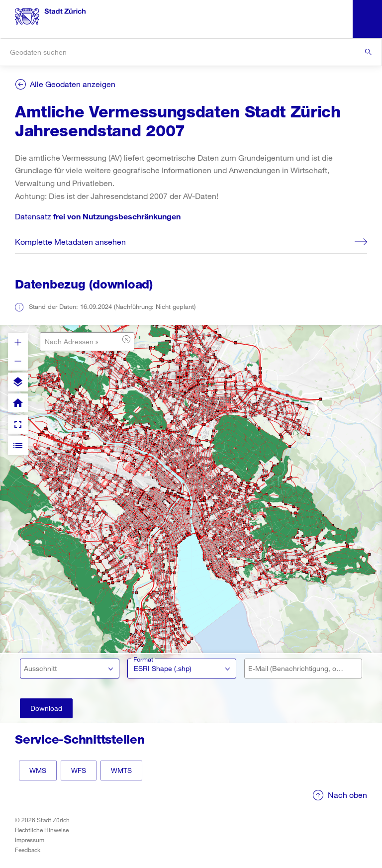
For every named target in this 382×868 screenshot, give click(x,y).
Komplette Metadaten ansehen (70, 241)
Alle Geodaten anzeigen (73, 84)
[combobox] (191, 52)
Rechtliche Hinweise (42, 830)
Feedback (28, 850)
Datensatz (98, 216)
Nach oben (347, 795)
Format (143, 659)
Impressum (30, 840)
